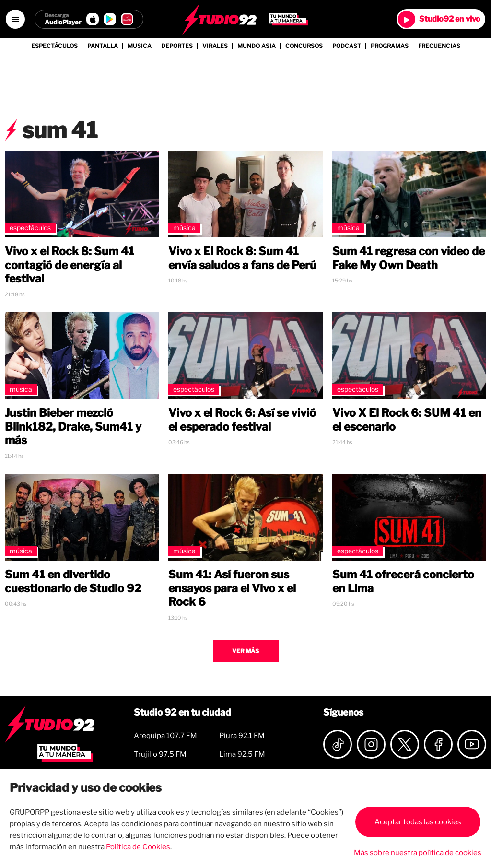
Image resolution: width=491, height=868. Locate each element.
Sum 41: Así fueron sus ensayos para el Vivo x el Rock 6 (232, 588)
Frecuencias (439, 46)
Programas (390, 46)
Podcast (347, 46)
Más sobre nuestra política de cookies (418, 853)
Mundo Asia (257, 46)
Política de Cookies (138, 847)
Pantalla (103, 46)
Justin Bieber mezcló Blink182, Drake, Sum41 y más (73, 427)
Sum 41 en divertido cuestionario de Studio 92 (73, 581)
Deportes (177, 46)
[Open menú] (15, 19)
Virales (215, 46)
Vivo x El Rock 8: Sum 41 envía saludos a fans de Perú (242, 258)
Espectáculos (54, 46)
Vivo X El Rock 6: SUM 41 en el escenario (407, 420)
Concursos (304, 46)
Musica (140, 46)
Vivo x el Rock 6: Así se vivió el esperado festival (242, 420)
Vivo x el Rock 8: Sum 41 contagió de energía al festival (70, 265)
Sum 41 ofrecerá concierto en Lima (403, 581)
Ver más (245, 651)
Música (184, 228)
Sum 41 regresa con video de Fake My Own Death (409, 258)
